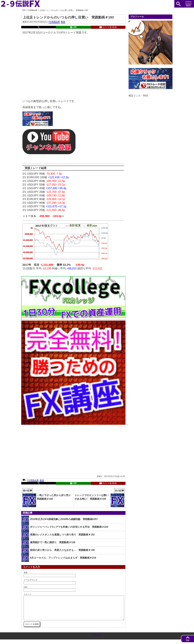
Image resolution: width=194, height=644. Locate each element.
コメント (28, 594)
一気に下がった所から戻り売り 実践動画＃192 (48, 499)
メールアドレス (31, 580)
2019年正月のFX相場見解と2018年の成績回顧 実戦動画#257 (60, 519)
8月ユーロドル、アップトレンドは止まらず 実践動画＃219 (59, 558)
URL (26, 587)
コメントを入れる (108, 27)
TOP (188, 640)
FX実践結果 (54, 22)
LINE (73, 27)
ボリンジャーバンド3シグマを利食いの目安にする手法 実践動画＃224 (65, 527)
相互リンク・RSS (138, 96)
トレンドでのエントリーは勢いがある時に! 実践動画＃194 (100, 499)
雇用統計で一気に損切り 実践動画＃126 (48, 543)
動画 (63, 22)
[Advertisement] (48, 450)
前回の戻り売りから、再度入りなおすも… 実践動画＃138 (58, 550)
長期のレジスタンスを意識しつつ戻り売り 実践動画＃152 (58, 535)
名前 (26, 572)
